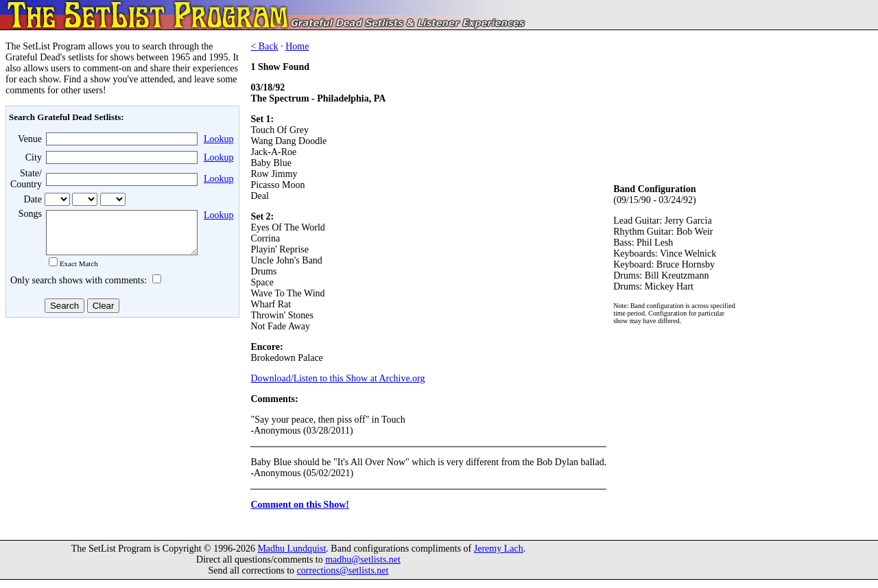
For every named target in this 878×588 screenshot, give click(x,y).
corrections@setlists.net (343, 579)
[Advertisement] (121, 432)
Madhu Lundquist (292, 557)
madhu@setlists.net (363, 568)
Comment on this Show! (300, 505)
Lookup (219, 139)
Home (297, 46)
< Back (264, 46)
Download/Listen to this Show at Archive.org (337, 378)
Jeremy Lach (499, 557)
